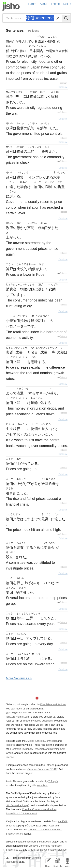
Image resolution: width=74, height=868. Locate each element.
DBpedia (46, 842)
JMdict (30, 741)
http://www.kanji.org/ (17, 805)
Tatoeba (64, 112)
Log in (67, 4)
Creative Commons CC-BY (42, 769)
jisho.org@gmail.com (18, 717)
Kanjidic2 (40, 741)
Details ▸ (63, 87)
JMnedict (52, 741)
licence (10, 757)
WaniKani (42, 785)
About (44, 4)
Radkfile (10, 745)
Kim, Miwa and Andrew (53, 704)
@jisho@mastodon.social (20, 713)
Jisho (11, 6)
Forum (32, 4)
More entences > (19, 678)
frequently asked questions (38, 721)
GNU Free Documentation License (47, 850)
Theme (55, 4)
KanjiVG (62, 821)
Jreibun (64, 83)
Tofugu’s (53, 781)
